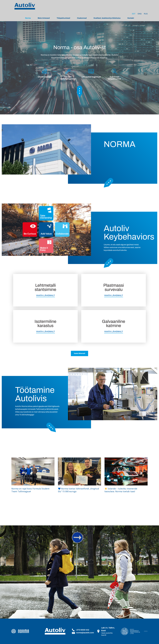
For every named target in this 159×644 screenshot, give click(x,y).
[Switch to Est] (134, 14)
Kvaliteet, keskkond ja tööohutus (107, 18)
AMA (146, 631)
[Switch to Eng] (140, 14)
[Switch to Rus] (146, 14)
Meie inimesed (44, 18)
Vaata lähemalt (79, 353)
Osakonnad (82, 18)
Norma (28, 18)
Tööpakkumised (63, 18)
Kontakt (131, 18)
